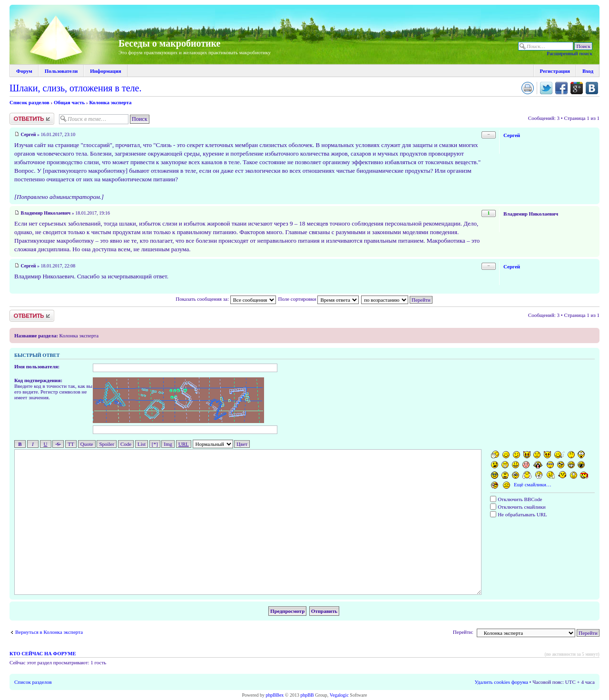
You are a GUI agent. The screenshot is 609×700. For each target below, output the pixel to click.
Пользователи (61, 71)
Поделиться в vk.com (592, 88)
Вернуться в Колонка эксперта (49, 632)
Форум (24, 71)
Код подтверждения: (38, 380)
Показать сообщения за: (226, 299)
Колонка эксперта (110, 102)
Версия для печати (528, 88)
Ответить (32, 119)
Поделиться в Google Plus (577, 88)
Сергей (29, 134)
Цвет (242, 444)
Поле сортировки (318, 299)
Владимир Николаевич (46, 213)
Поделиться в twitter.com (546, 88)
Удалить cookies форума (501, 682)
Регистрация (555, 71)
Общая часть (69, 102)
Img (168, 444)
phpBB (307, 695)
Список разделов (29, 102)
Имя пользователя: (37, 366)
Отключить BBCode (516, 499)
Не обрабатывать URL (518, 514)
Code (126, 444)
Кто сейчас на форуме (43, 654)
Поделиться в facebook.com (561, 88)
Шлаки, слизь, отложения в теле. (75, 88)
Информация (106, 71)
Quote (87, 444)
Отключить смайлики (518, 507)
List (142, 444)
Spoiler (107, 444)
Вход (588, 71)
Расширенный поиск (570, 53)
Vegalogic (339, 695)
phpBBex (275, 695)
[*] (155, 444)
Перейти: (463, 632)
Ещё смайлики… (533, 484)
